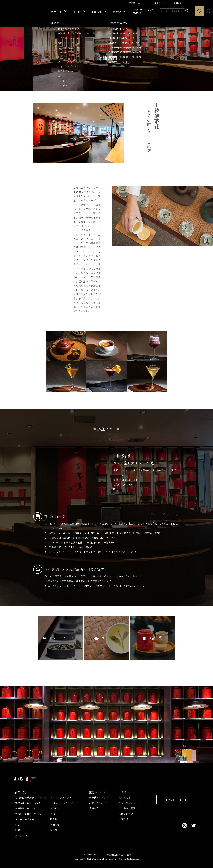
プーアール (21, 835)
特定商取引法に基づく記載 (119, 855)
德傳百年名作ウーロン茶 (28, 803)
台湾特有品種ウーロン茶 (28, 814)
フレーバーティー (25, 819)
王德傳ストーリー (99, 797)
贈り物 (54, 819)
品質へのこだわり (99, 803)
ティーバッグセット (61, 797)
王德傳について (99, 792)
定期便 (54, 830)
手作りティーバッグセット (64, 803)
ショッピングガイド (129, 803)
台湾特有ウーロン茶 (26, 808)
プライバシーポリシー (92, 855)
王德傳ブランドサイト (177, 800)
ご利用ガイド (127, 792)
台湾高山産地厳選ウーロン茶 (30, 797)
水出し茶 (55, 808)
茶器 (53, 814)
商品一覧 (20, 792)
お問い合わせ (126, 814)
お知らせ (124, 819)
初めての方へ (126, 797)
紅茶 (17, 825)
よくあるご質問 (127, 808)
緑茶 (17, 830)
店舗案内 (94, 808)
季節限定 (55, 825)
